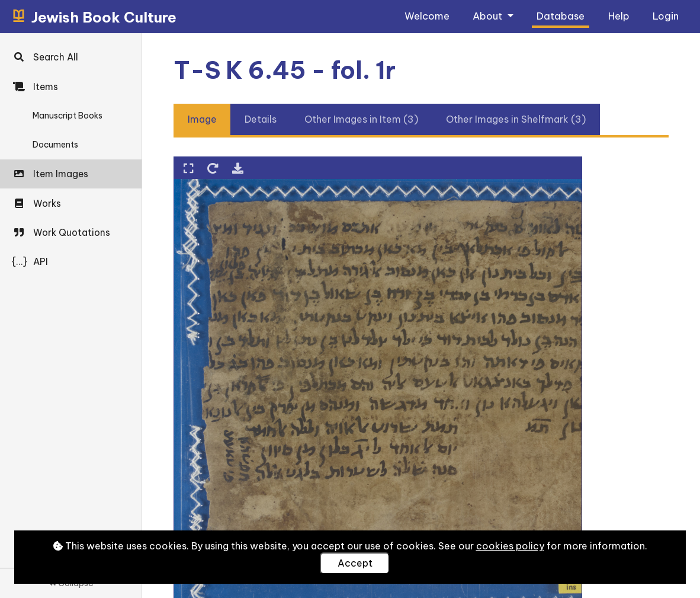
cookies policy (510, 546)
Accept (355, 563)
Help (619, 16)
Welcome (427, 16)
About (489, 16)
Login (666, 16)
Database (561, 16)
